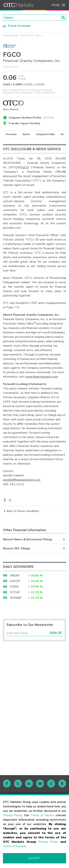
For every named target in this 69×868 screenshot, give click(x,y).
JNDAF (15, 576)
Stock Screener (17, 26)
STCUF (15, 592)
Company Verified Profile (31, 117)
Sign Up (56, 633)
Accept (34, 858)
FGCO (30, 36)
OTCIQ (55, 5)
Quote (26, 135)
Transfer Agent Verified (24, 123)
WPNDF (16, 598)
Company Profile (45, 135)
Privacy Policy (13, 815)
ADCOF (15, 581)
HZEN (14, 587)
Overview (11, 135)
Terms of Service (43, 815)
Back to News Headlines (21, 511)
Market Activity (10, 36)
